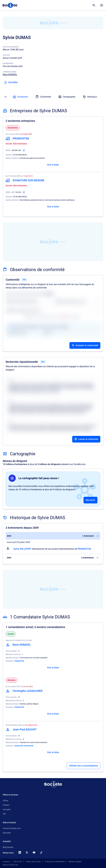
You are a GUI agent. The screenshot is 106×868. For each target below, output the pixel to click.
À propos (6, 862)
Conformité (43, 97)
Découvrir (90, 500)
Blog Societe (8, 847)
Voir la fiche (53, 165)
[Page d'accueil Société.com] (10, 5)
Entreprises (20, 97)
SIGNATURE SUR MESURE (24, 746)
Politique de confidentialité (55, 862)
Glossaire (7, 833)
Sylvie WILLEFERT (22, 549)
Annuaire (7, 809)
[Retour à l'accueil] (53, 784)
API (4, 814)
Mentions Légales (75, 862)
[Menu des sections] (6, 97)
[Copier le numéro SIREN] (24, 150)
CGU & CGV (18, 862)
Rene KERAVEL (10, 75)
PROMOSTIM (84, 549)
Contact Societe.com (12, 828)
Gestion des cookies (33, 862)
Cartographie (67, 97)
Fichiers (6, 805)
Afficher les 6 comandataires (84, 766)
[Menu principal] (102, 5)
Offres (5, 801)
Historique (90, 97)
